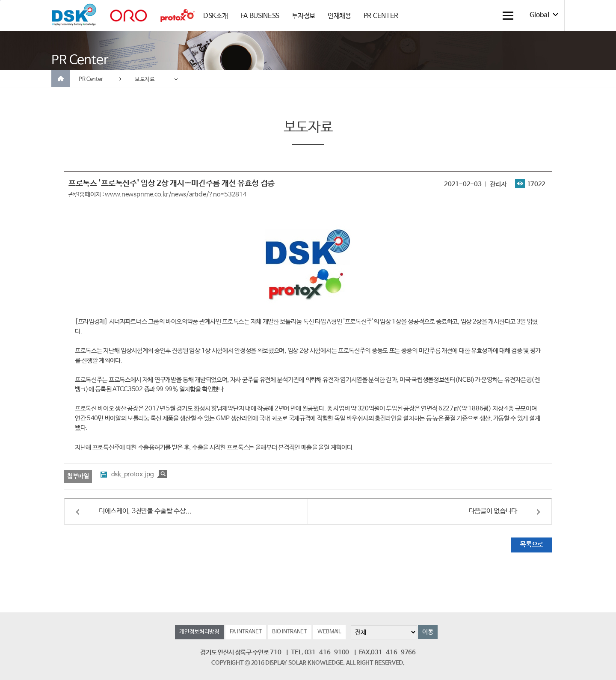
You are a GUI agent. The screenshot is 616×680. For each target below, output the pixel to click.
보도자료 (145, 79)
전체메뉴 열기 (508, 15)
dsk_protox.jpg (133, 474)
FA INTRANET (246, 632)
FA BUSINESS (260, 16)
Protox (178, 16)
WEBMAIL (329, 632)
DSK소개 (216, 16)
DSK (74, 15)
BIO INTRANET (289, 632)
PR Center (91, 79)
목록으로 (532, 545)
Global (539, 15)
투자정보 (304, 16)
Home (61, 78)
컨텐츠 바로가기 (0, 0)
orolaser (128, 16)
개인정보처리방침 (199, 632)
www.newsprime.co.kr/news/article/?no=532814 (176, 194)
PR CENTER (381, 16)
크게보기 (162, 474)
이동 (428, 632)
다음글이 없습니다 (493, 511)
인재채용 (339, 16)
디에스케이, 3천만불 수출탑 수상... (145, 511)
